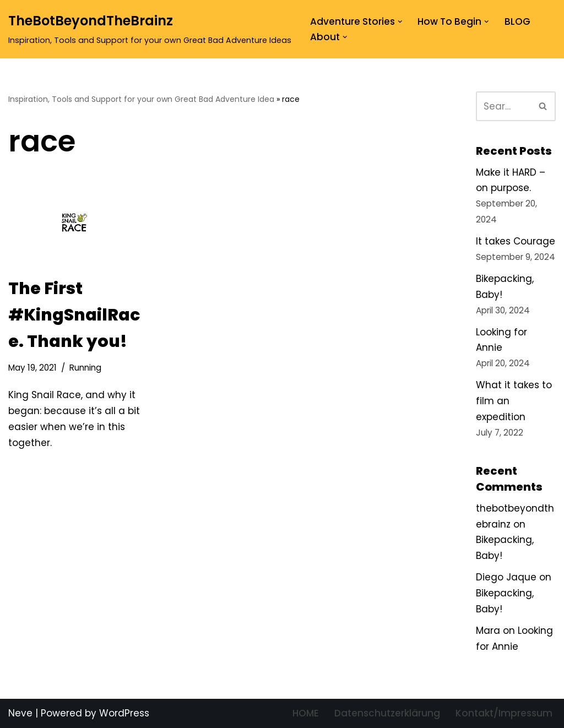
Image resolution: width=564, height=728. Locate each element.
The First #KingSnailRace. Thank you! (74, 315)
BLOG (517, 21)
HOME (306, 713)
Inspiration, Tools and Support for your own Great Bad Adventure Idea (141, 99)
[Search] (503, 106)
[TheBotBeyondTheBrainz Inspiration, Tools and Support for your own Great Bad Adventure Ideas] (150, 29)
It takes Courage (516, 241)
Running (85, 368)
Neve (20, 713)
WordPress (124, 713)
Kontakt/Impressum (504, 713)
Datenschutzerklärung (387, 713)
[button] (400, 22)
